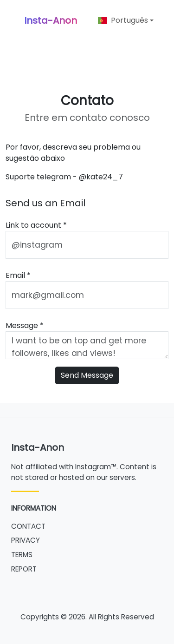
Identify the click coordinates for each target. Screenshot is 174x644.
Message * (25, 325)
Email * (18, 275)
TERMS (22, 555)
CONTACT (28, 526)
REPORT (24, 569)
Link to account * (36, 225)
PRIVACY (26, 540)
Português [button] (123, 20)
